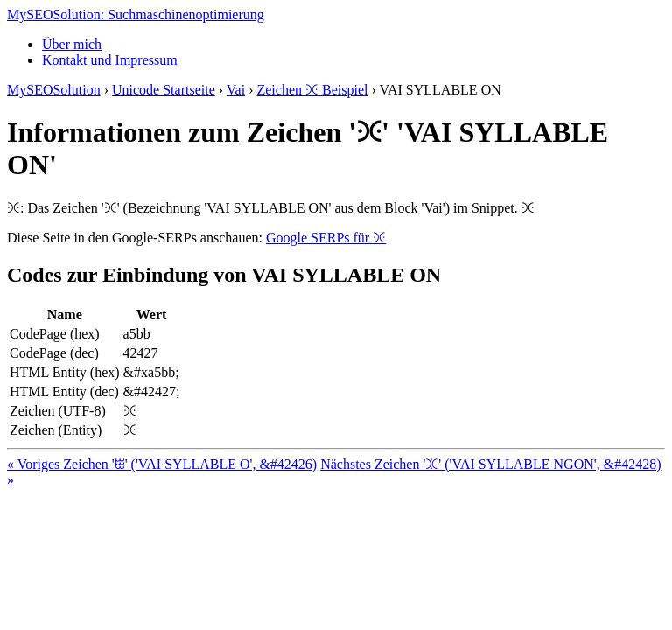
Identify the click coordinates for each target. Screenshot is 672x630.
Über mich (72, 44)
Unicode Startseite (164, 90)
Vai (236, 90)
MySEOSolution (54, 90)
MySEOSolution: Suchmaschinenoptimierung (136, 14)
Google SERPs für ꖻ (326, 238)
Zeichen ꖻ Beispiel (312, 90)
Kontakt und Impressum (110, 60)
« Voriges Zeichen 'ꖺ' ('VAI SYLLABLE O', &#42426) (162, 464)
